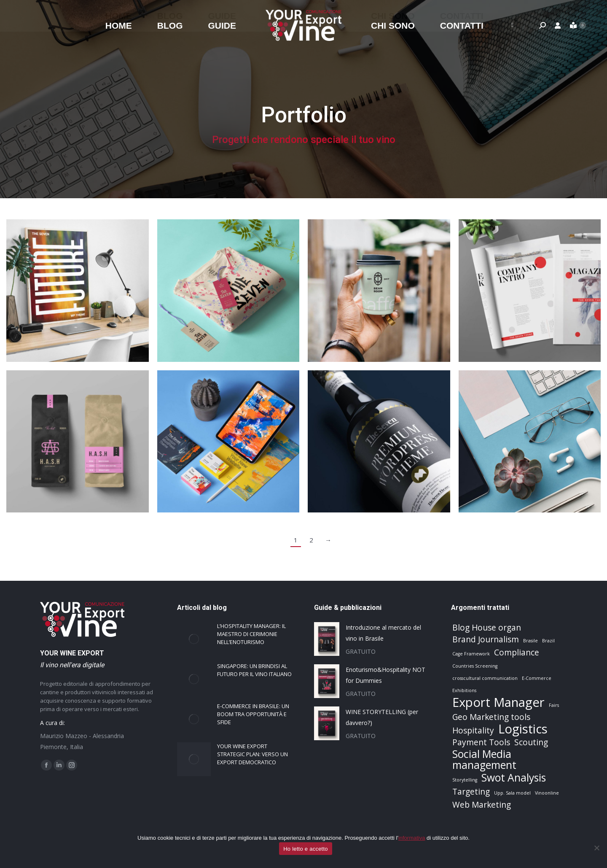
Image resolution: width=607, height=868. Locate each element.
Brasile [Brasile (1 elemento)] (530, 641)
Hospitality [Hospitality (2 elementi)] (473, 731)
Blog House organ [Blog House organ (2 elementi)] (487, 628)
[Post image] (78, 291)
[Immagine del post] (194, 639)
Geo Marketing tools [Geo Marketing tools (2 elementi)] (491, 717)
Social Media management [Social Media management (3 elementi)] (484, 760)
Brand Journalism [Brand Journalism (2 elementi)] (486, 639)
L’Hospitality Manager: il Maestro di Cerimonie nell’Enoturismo (251, 634)
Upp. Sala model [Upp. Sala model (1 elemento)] (512, 793)
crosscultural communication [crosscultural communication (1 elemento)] (485, 678)
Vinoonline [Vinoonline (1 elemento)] (547, 793)
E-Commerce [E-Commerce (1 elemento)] (537, 678)
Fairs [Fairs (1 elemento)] (554, 705)
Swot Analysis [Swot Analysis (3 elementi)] (514, 778)
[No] (596, 848)
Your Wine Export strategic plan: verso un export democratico (252, 754)
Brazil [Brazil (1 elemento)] (548, 641)
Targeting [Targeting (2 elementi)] (471, 792)
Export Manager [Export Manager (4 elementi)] (498, 702)
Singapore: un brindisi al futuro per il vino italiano (254, 670)
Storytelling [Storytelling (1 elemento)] (465, 780)
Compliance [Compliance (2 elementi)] (517, 652)
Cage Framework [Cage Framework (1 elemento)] (471, 654)
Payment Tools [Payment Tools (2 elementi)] (481, 742)
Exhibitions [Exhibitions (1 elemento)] (464, 690)
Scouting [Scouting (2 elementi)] (531, 742)
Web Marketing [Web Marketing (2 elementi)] (482, 805)
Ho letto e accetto (306, 849)
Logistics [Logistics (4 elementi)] (523, 729)
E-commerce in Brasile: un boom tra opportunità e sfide (253, 714)
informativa (412, 838)
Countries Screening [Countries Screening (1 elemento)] (475, 666)
